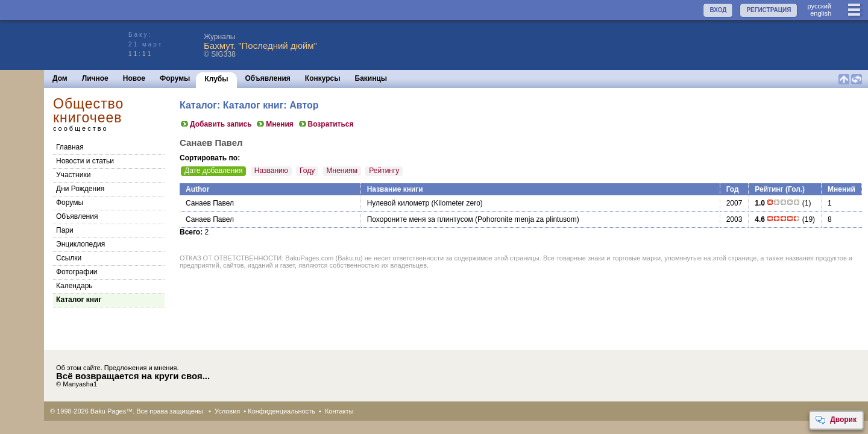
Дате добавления (213, 171)
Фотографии (77, 272)
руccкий (819, 6)
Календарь (74, 286)
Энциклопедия (80, 244)
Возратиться (326, 124)
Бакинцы (371, 78)
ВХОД (718, 10)
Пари (65, 230)
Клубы (216, 79)
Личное (95, 78)
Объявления (268, 78)
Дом (60, 78)
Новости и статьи (85, 161)
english (821, 13)
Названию (271, 171)
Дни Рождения (80, 189)
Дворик (836, 420)
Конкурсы (323, 78)
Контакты (339, 411)
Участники (73, 175)
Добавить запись (216, 124)
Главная (70, 147)
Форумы (175, 78)
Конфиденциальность (281, 411)
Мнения (275, 124)
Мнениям (342, 171)
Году (307, 171)
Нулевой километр (398, 203)
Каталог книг (79, 300)
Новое (134, 78)
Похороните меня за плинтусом (420, 219)
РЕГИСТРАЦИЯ (769, 10)
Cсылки (69, 258)
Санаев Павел (210, 203)
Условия (227, 411)
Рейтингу (384, 171)
